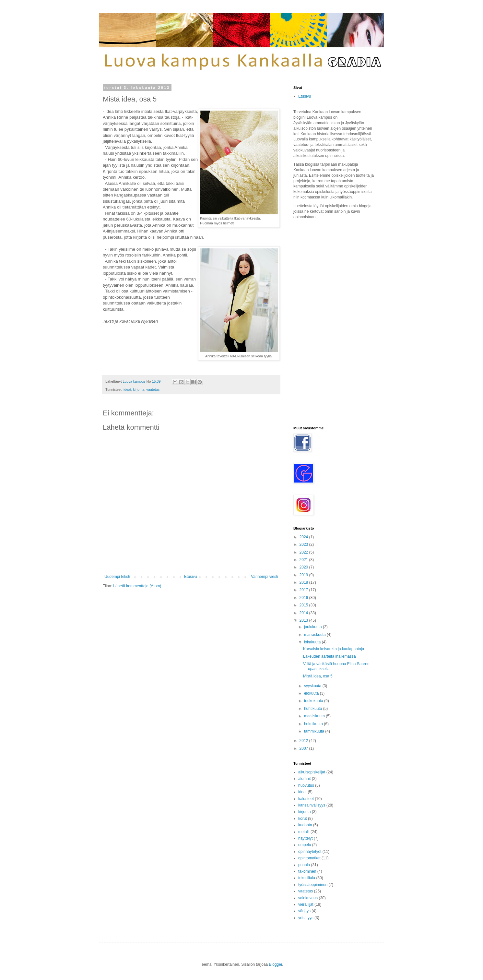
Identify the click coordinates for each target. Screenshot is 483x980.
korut (303, 819)
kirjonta (139, 389)
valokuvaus (308, 898)
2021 (304, 560)
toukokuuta (314, 701)
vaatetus (153, 389)
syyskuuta (313, 686)
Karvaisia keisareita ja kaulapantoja (334, 649)
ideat (127, 389)
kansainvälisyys (312, 805)
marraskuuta (315, 635)
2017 (304, 590)
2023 (304, 544)
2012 (304, 741)
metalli (304, 832)
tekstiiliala (307, 878)
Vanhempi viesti (265, 577)
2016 (304, 598)
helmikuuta (314, 724)
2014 (304, 613)
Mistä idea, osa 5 (318, 676)
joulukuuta (313, 627)
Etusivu (190, 577)
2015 (304, 605)
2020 (304, 567)
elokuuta (312, 693)
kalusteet (306, 799)
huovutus (306, 785)
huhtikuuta (314, 709)
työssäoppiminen (313, 885)
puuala (304, 865)
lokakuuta (313, 642)
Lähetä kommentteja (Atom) (137, 586)
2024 (304, 537)
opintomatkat (309, 858)
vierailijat (306, 904)
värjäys (304, 911)
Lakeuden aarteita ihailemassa (330, 656)
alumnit (305, 779)
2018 (304, 582)
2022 (304, 552)
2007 (304, 748)
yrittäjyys (306, 918)
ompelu (305, 845)
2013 (304, 620)
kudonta (305, 825)
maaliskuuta (315, 716)
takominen (307, 871)
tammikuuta (315, 731)
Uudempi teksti (117, 577)
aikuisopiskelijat (312, 772)
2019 (304, 575)
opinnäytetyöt (310, 852)
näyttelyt (306, 838)
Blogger (276, 964)
